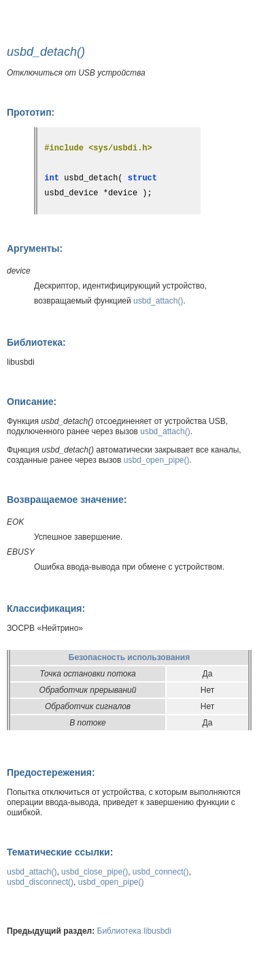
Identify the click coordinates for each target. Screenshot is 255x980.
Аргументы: (35, 248)
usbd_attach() (158, 301)
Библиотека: (36, 342)
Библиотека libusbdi (134, 931)
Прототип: (31, 112)
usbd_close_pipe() (95, 872)
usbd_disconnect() (40, 882)
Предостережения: (51, 772)
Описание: (32, 402)
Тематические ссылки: (60, 852)
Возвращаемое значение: (67, 500)
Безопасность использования (129, 657)
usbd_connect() (161, 872)
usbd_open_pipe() (157, 460)
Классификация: (46, 608)
